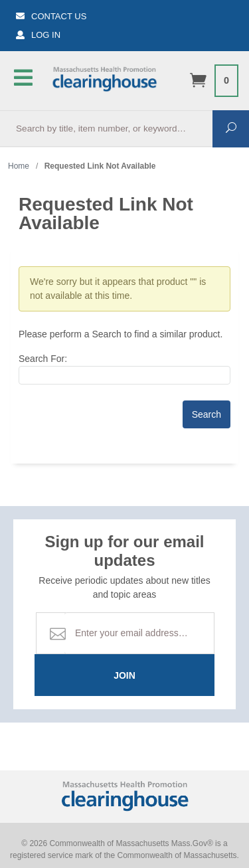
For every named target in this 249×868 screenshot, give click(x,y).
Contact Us (51, 16)
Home (19, 166)
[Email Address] (139, 633)
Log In (38, 35)
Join (124, 675)
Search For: (43, 359)
